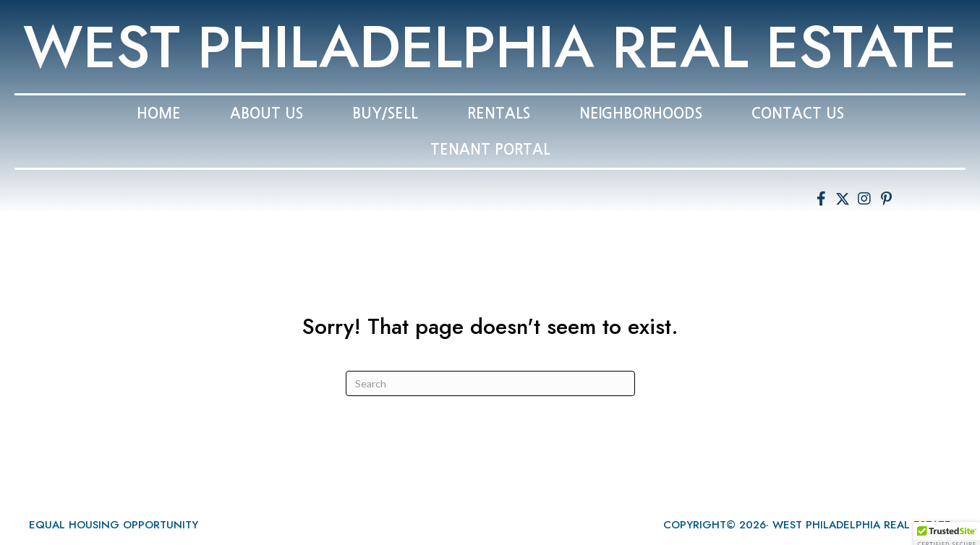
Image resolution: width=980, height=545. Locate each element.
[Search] (490, 383)
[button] (821, 199)
